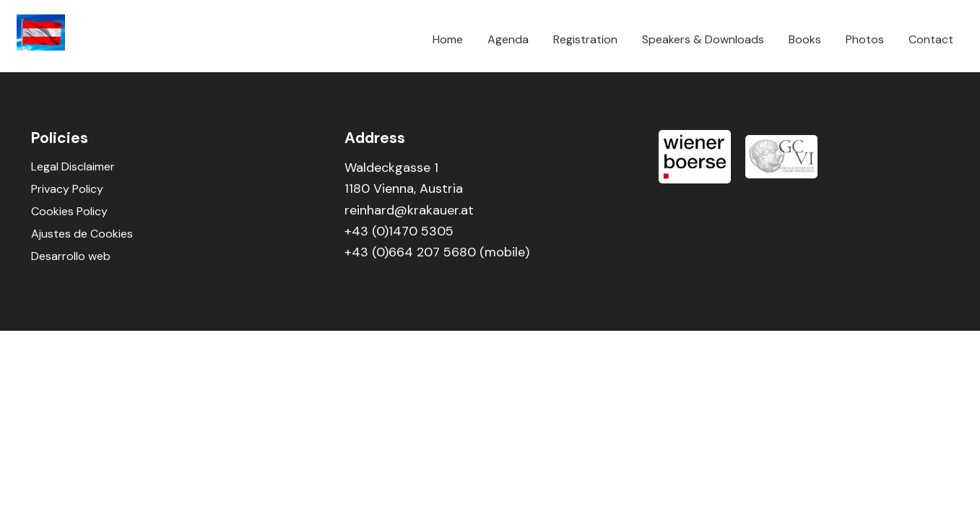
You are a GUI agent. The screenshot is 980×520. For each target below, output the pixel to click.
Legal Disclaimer (73, 166)
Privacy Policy (67, 189)
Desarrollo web (71, 256)
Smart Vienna (53, 32)
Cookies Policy (69, 211)
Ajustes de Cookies (82, 234)
